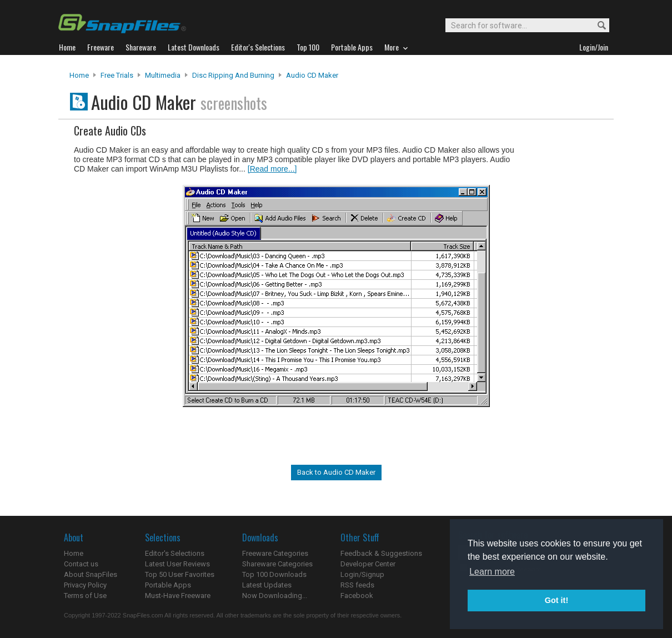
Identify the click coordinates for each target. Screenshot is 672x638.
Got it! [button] (556, 600)
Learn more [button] (492, 572)
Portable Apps (168, 585)
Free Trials (117, 75)
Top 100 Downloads (274, 574)
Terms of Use (85, 596)
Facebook (357, 596)
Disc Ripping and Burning (233, 75)
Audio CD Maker (312, 75)
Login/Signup (362, 574)
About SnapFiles (91, 574)
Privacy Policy (85, 585)
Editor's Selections (175, 553)
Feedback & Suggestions (381, 553)
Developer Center (368, 564)
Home (79, 75)
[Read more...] (272, 169)
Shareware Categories (277, 564)
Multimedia (163, 75)
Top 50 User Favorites (180, 574)
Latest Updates (267, 585)
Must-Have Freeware (178, 596)
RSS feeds (357, 585)
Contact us (81, 564)
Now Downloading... (275, 596)
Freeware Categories (275, 553)
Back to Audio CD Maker (336, 472)
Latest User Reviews (177, 564)
